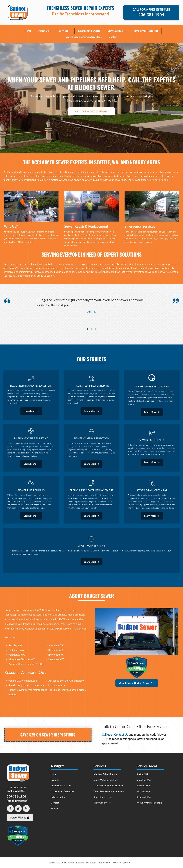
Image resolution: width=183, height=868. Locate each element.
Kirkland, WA (143, 791)
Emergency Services (89, 31)
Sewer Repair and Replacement (109, 785)
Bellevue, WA (143, 785)
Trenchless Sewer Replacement (109, 791)
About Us (45, 30)
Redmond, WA (144, 797)
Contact (113, 37)
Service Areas (117, 30)
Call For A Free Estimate (91, 111)
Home (28, 31)
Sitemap (55, 808)
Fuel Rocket (128, 863)
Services (65, 30)
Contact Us (121, 734)
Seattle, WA (142, 774)
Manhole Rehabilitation (105, 774)
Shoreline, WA (144, 780)
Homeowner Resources (145, 31)
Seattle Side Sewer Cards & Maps (84, 37)
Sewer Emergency (102, 797)
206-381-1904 (16, 796)
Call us (106, 734)
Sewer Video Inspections (106, 780)
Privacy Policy (58, 797)
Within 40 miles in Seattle (149, 803)
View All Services (102, 803)
